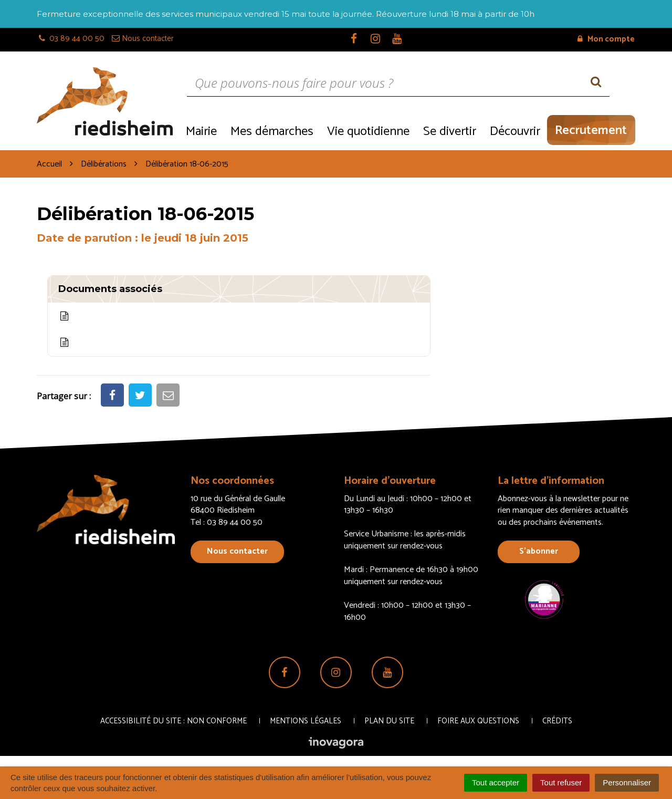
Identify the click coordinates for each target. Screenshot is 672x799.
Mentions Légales (306, 721)
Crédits (557, 721)
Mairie (201, 132)
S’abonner (539, 551)
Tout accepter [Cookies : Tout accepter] (496, 782)
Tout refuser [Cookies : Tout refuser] (561, 782)
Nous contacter (237, 551)
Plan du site (389, 721)
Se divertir (450, 132)
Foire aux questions (478, 721)
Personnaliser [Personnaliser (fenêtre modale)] (627, 782)
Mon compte (606, 39)
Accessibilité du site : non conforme (174, 721)
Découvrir (515, 132)
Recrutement (591, 131)
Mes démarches (272, 132)
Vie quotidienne (368, 132)
